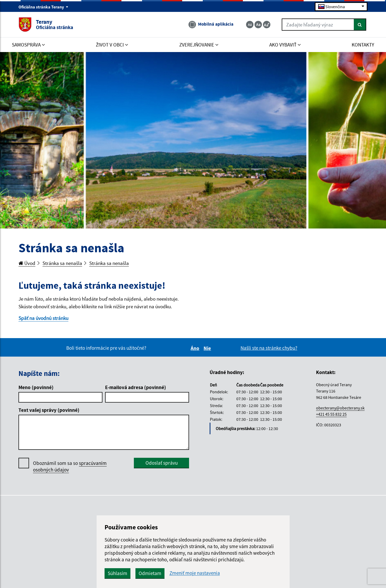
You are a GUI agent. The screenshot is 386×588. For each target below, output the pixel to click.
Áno (196, 348)
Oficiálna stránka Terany (43, 7)
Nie (208, 348)
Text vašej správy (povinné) (49, 410)
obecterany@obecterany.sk (340, 408)
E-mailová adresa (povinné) (136, 387)
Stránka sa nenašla (62, 263)
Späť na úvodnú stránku (43, 318)
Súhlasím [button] (117, 573)
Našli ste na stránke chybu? (269, 348)
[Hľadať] (360, 25)
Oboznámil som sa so (70, 466)
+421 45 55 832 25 (331, 414)
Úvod (27, 263)
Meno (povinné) (36, 387)
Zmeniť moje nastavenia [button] (195, 573)
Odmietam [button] (150, 573)
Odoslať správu (162, 463)
